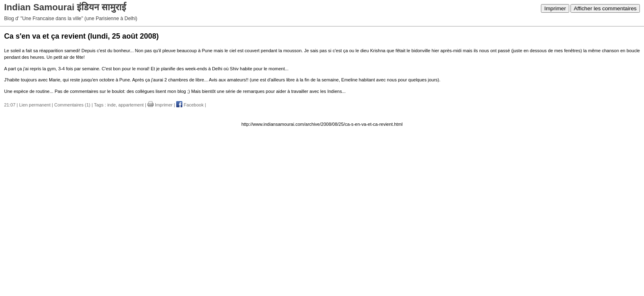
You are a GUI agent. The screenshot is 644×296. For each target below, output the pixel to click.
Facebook (190, 105)
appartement (131, 105)
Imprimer (555, 8)
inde (112, 105)
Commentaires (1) (72, 105)
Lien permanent (35, 105)
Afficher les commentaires (605, 8)
